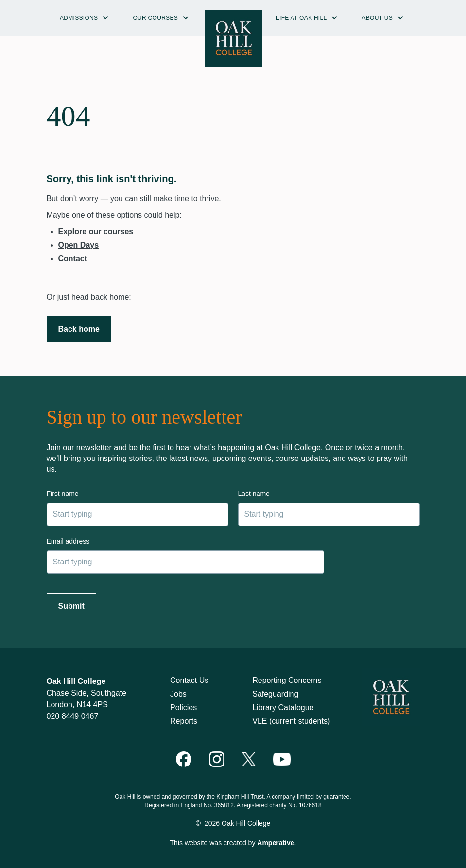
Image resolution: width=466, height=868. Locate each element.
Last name (254, 494)
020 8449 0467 (73, 716)
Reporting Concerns (287, 680)
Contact (73, 259)
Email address (68, 541)
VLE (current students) (291, 721)
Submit (71, 606)
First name (63, 494)
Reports (184, 721)
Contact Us (189, 680)
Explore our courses (96, 231)
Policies (183, 707)
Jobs (178, 694)
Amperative (276, 843)
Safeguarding (275, 694)
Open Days (79, 245)
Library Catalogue (283, 707)
